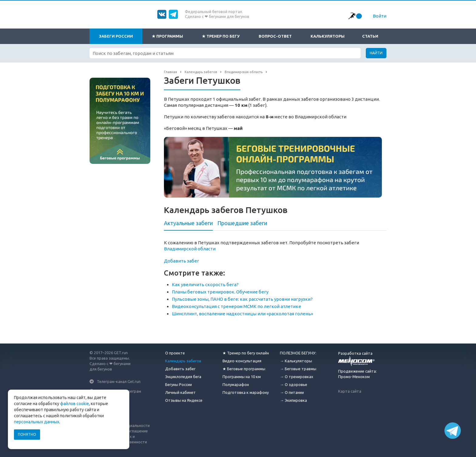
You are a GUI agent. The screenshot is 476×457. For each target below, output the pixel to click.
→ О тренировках (297, 377)
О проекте (175, 353)
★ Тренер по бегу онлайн (246, 353)
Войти (380, 16)
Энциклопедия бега (183, 377)
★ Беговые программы (244, 369)
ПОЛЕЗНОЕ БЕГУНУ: (298, 353)
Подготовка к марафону (246, 392)
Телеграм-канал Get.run (119, 381)
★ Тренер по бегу (221, 36)
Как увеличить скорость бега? (205, 284)
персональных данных (37, 422)
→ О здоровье (294, 384)
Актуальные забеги (188, 223)
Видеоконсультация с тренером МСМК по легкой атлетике (236, 306)
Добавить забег (182, 261)
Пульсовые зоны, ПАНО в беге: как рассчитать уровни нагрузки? (242, 299)
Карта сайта (350, 391)
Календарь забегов (183, 361)
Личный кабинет (180, 392)
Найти (376, 53)
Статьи (370, 36)
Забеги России (116, 36)
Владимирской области (190, 249)
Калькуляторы (328, 36)
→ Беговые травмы (298, 369)
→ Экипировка (293, 400)
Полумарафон (236, 384)
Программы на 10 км (242, 377)
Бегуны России (178, 384)
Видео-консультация (242, 361)
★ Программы (167, 36)
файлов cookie (75, 404)
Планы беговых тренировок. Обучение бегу (220, 292)
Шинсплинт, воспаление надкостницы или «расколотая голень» (242, 314)
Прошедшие (242, 223)
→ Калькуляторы (296, 361)
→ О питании (292, 392)
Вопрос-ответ (275, 36)
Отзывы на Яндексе (184, 400)
